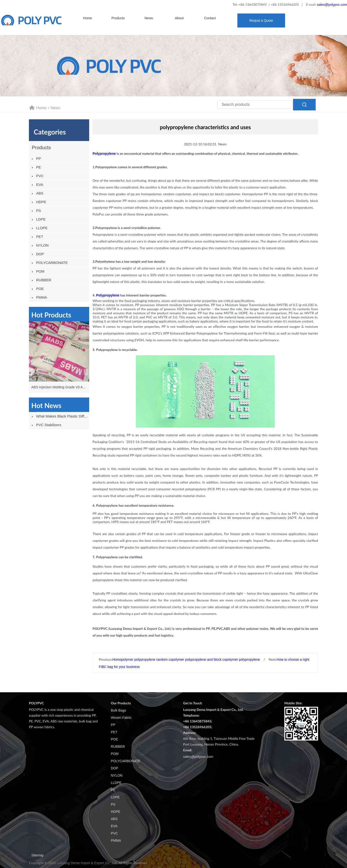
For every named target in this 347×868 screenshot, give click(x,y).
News (149, 18)
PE (39, 167)
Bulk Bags (118, 710)
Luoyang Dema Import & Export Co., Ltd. (87, 863)
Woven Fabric (121, 718)
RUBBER (44, 280)
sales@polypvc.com (332, 5)
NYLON (42, 245)
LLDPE (42, 228)
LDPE (41, 219)
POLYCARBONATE (52, 263)
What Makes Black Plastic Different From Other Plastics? (63, 416)
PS (39, 211)
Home (87, 18)
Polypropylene (108, 295)
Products (118, 18)
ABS (40, 193)
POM (40, 271)
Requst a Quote (261, 20)
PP (39, 158)
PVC (40, 176)
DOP (40, 254)
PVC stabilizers (49, 425)
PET (40, 237)
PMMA (42, 297)
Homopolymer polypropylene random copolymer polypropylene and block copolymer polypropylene (186, 659)
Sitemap (37, 855)
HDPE (41, 202)
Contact (210, 18)
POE (40, 289)
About (179, 18)
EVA (40, 185)
